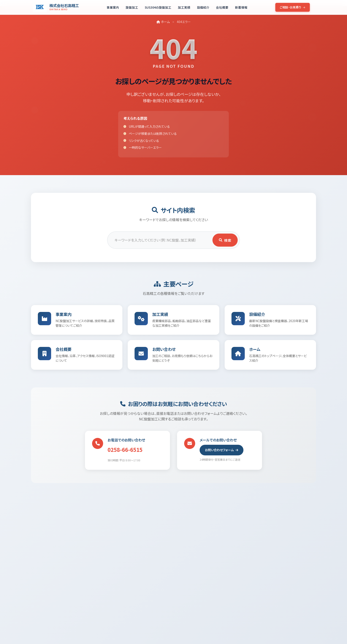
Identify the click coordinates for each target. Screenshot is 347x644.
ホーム (163, 22)
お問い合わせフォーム (222, 453)
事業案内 (113, 7)
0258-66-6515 (125, 452)
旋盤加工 (132, 7)
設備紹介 (203, 7)
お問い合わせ (165, 351)
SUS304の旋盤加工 (158, 7)
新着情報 (241, 7)
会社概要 (222, 7)
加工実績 (184, 7)
